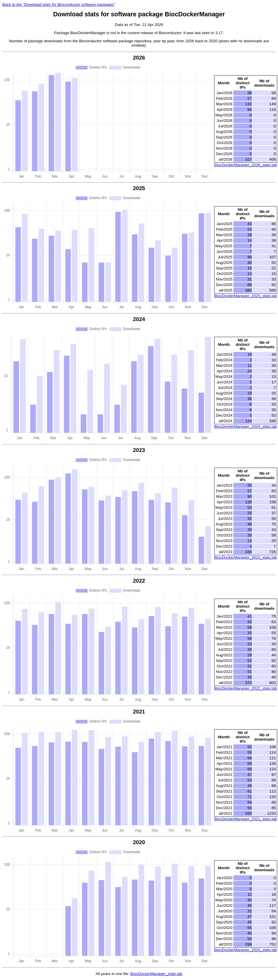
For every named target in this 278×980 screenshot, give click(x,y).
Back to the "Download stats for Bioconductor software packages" (59, 5)
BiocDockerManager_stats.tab (156, 974)
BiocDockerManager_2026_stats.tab (246, 165)
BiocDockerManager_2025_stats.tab (246, 296)
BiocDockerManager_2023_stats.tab (246, 557)
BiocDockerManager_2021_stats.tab (246, 819)
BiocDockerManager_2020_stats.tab (246, 950)
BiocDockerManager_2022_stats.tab (246, 688)
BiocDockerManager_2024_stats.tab (246, 426)
